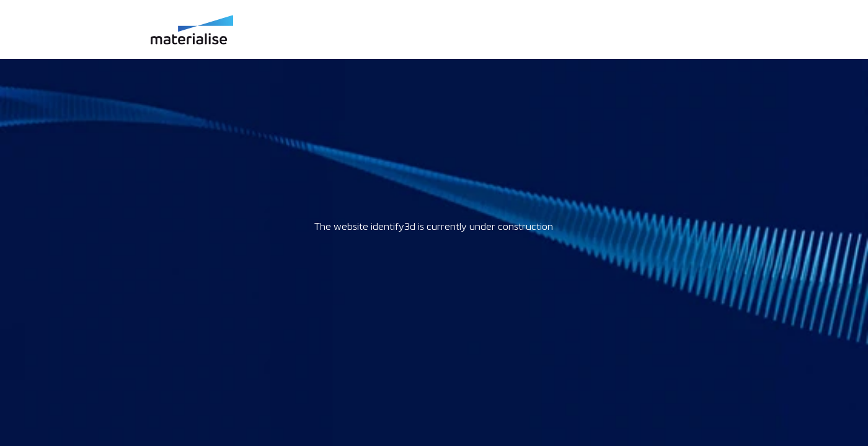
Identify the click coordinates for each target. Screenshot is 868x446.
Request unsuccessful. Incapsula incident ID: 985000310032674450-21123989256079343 (434, 223)
